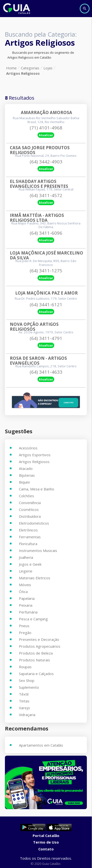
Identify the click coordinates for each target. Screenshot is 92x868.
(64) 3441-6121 (46, 305)
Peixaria (26, 605)
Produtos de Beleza (36, 653)
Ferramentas (30, 537)
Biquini (24, 482)
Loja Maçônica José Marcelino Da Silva (46, 255)
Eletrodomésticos (34, 523)
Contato (46, 849)
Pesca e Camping (33, 619)
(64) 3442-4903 (46, 162)
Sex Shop (27, 680)
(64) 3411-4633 (46, 372)
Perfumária (28, 612)
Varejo (24, 708)
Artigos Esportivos (35, 455)
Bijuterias (27, 475)
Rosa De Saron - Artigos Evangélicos (39, 361)
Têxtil (24, 694)
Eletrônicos (28, 530)
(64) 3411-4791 (46, 338)
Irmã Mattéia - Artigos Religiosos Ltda (37, 218)
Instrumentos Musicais (38, 550)
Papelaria (27, 598)
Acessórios (28, 448)
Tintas (24, 701)
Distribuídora (30, 516)
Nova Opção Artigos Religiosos (35, 327)
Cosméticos (29, 509)
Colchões (26, 496)
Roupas (25, 667)
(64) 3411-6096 (46, 233)
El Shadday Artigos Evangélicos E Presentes (39, 184)
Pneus (24, 626)
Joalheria (26, 557)
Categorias (30, 68)
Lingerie (26, 571)
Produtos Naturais (34, 660)
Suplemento (29, 687)
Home (11, 68)
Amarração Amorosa (46, 113)
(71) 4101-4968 (46, 128)
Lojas (48, 68)
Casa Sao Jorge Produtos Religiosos (40, 150)
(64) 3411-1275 (46, 271)
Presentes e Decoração (39, 639)
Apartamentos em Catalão (41, 745)
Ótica (23, 592)
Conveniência (30, 503)
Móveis (25, 585)
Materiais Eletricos (35, 578)
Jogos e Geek (30, 564)
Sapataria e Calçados (36, 674)
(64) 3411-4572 (46, 195)
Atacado (26, 468)
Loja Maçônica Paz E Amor (46, 293)
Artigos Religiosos (23, 73)
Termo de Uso (46, 842)
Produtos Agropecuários (40, 646)
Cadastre (68, 402)
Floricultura (28, 544)
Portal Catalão (46, 836)
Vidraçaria (27, 715)
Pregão (25, 633)
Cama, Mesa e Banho (37, 489)
